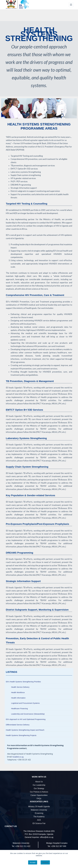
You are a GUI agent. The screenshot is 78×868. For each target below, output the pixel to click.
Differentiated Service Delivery (18, 725)
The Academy (39, 817)
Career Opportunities (39, 795)
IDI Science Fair (39, 823)
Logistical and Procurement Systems (25, 703)
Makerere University (39, 810)
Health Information (18, 698)
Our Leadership (39, 785)
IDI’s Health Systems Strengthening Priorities (23, 682)
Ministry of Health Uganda (39, 807)
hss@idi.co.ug (18, 757)
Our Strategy (39, 788)
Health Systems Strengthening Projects (21, 735)
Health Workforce (18, 692)
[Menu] (71, 5)
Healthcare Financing (19, 708)
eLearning (39, 813)
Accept (33, 862)
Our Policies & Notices (39, 792)
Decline (45, 862)
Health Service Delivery (20, 687)
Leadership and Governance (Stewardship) (28, 714)
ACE (39, 820)
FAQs (39, 799)
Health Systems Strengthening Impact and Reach (25, 730)
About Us (39, 782)
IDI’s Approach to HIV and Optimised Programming (26, 719)
